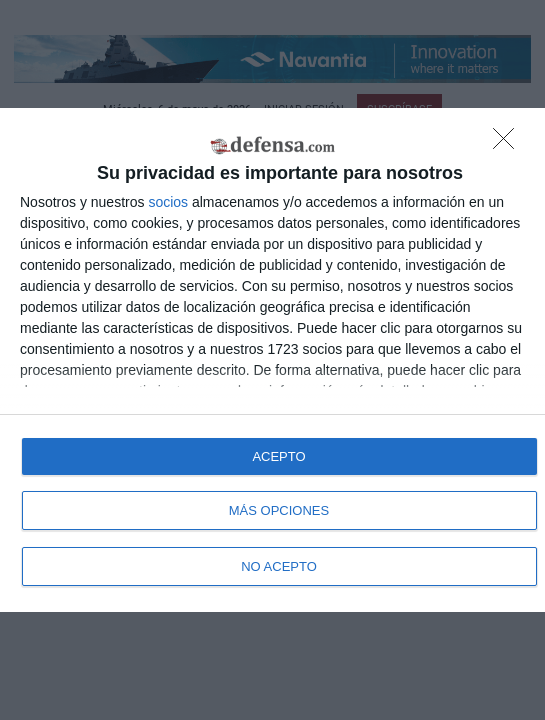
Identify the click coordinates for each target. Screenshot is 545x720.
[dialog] (272, 360)
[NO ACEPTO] (509, 144)
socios (168, 202)
